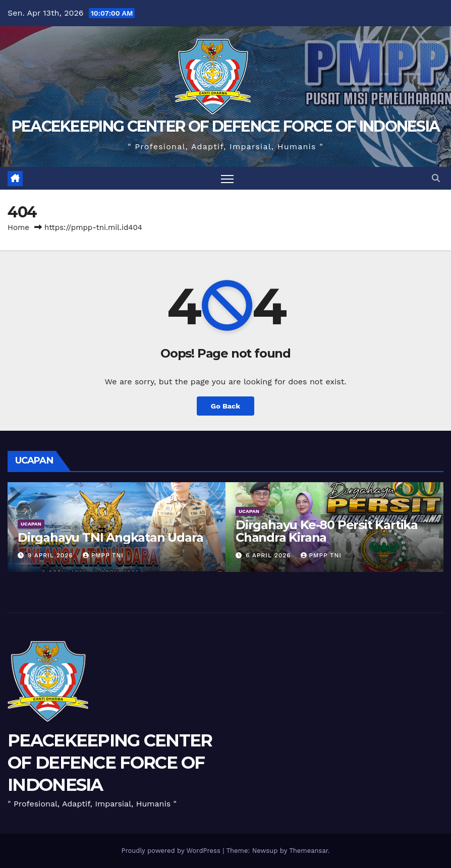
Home (18, 227)
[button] (436, 178)
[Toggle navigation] (227, 178)
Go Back (225, 406)
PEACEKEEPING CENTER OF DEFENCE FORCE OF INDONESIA (226, 126)
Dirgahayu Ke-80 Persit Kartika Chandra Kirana (327, 531)
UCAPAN (31, 524)
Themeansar (308, 851)
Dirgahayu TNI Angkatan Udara (110, 537)
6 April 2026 (270, 555)
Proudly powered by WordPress (172, 851)
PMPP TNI (103, 555)
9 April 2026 (52, 555)
